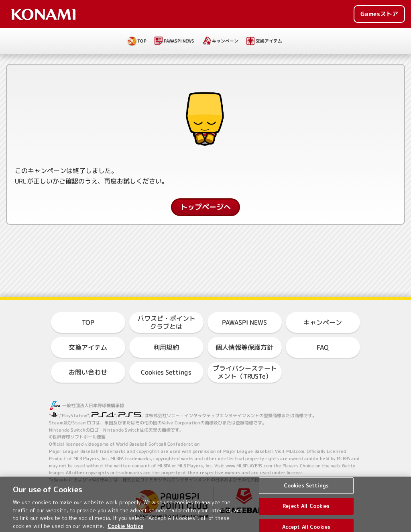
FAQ (323, 347)
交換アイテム (269, 41)
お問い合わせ (88, 372)
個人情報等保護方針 (244, 347)
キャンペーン (225, 41)
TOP (142, 41)
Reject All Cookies (306, 512)
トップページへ (205, 207)
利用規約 (166, 347)
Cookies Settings (166, 372)
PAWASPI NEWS (179, 41)
